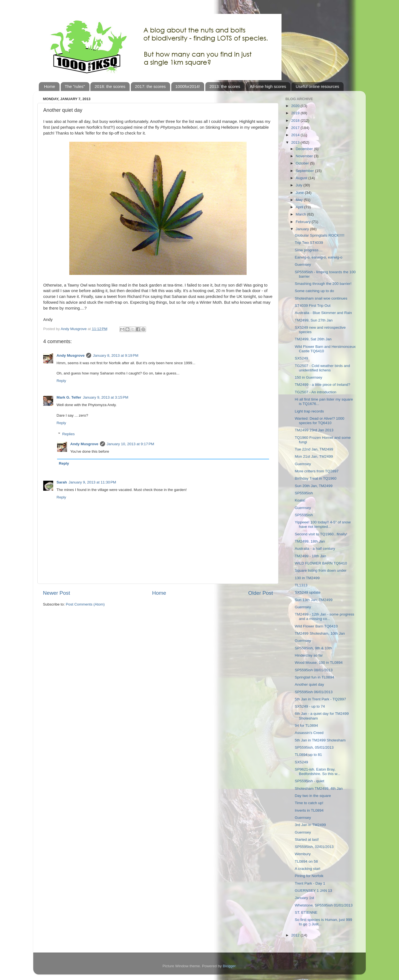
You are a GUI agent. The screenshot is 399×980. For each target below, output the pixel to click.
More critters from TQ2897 (317, 471)
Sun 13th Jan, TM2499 (314, 600)
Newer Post (57, 593)
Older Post (261, 593)
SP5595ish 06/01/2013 (314, 692)
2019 (296, 113)
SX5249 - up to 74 (310, 706)
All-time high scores (268, 86)
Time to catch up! (309, 803)
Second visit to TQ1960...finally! (321, 534)
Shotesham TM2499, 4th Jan (319, 788)
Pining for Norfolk (309, 876)
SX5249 (301, 358)
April (300, 207)
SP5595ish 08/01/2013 (314, 670)
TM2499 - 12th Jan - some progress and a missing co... (325, 616)
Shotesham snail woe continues (321, 298)
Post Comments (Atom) (85, 604)
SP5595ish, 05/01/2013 (314, 747)
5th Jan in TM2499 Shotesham (320, 740)
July (300, 185)
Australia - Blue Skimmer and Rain (323, 313)
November (305, 156)
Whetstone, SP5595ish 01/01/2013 (324, 905)
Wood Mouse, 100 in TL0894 (319, 663)
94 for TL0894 (306, 725)
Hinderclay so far (309, 655)
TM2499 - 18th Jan (310, 556)
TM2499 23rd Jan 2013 (314, 430)
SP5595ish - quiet (310, 781)
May (300, 200)
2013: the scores (225, 86)
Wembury (303, 854)
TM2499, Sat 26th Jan (313, 339)
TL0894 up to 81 (308, 755)
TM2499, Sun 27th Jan (314, 320)
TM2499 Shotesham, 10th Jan (320, 633)
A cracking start (308, 869)
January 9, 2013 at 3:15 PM (106, 397)
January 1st (305, 898)
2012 (296, 935)
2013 (296, 142)
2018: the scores (110, 86)
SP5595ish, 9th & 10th (313, 648)
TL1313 (301, 585)
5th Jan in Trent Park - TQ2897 (320, 699)
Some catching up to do (314, 291)
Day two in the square (313, 796)
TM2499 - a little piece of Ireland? (323, 385)
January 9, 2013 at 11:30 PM (93, 482)
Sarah (62, 482)
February (304, 222)
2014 (296, 135)
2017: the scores (150, 86)
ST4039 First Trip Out (313, 306)
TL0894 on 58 (306, 861)
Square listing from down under (321, 570)
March (301, 214)
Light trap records (309, 411)
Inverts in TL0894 (309, 810)
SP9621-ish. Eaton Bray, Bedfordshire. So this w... (318, 772)
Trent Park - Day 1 (310, 883)
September (305, 171)
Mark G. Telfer (69, 397)
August (302, 178)
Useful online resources (317, 86)
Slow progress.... (309, 250)
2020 (296, 106)
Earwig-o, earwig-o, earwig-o (319, 257)
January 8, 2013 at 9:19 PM (116, 355)
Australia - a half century (315, 549)
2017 (296, 128)
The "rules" (75, 86)
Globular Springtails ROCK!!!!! (320, 235)
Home (50, 86)
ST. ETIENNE (306, 912)
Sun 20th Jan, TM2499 (314, 486)
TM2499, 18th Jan (310, 541)
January (303, 229)
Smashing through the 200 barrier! (323, 284)
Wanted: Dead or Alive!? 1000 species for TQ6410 (320, 421)
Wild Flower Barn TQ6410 (316, 626)
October (303, 163)
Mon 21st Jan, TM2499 (314, 456)
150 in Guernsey (309, 377)
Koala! (300, 500)
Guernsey (303, 264)
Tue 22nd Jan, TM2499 (314, 449)
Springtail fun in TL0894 (314, 677)
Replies (69, 434)
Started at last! (307, 840)
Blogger (229, 966)
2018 (296, 121)
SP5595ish (304, 493)
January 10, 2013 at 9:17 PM (131, 444)
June (300, 193)
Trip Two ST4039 (309, 243)
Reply (61, 381)
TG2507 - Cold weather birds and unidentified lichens (323, 368)
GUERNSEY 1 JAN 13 (314, 891)
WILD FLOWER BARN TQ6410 (321, 563)
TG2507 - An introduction (316, 392)
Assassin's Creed (309, 733)
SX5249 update (308, 592)
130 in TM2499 (307, 578)
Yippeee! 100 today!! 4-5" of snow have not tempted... (323, 524)
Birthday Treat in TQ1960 (316, 478)
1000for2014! (188, 86)
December (305, 149)
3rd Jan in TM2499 (310, 825)
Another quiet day (310, 684)
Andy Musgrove (71, 355)
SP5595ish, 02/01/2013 (314, 847)
